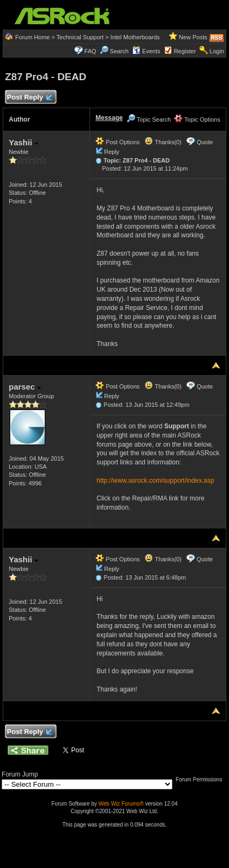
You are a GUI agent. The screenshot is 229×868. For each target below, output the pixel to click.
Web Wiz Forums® (121, 804)
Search (119, 51)
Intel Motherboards (135, 37)
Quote (205, 142)
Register (185, 51)
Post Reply (29, 98)
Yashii (23, 142)
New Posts (193, 37)
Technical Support (80, 37)
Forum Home (32, 37)
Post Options (117, 142)
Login (217, 51)
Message (109, 118)
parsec (25, 387)
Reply (112, 152)
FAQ (91, 51)
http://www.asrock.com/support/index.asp (155, 481)
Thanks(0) (163, 142)
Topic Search (149, 119)
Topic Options (197, 119)
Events (146, 51)
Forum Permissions (202, 779)
